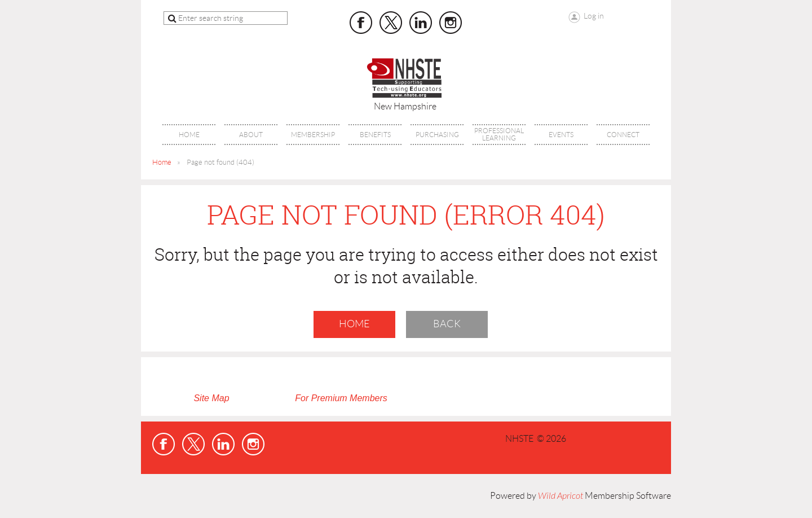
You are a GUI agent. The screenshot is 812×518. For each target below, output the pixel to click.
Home (162, 162)
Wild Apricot (561, 496)
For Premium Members (341, 398)
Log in (594, 16)
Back (447, 324)
